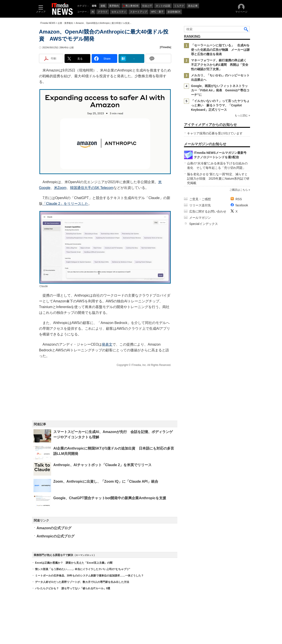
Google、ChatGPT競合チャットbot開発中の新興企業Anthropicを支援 (110, 498)
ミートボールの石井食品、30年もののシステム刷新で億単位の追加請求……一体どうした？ (89, 576)
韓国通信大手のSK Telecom (92, 188)
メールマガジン (200, 218)
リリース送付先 (200, 205)
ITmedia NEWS (48, 23)
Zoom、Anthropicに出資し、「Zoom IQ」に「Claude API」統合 (106, 481)
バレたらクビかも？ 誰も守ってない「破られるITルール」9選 (73, 588)
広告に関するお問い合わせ (208, 211)
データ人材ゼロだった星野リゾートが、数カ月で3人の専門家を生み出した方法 (82, 582)
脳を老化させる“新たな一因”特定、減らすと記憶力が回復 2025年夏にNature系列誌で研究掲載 (218, 179)
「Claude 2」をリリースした (65, 204)
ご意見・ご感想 (200, 199)
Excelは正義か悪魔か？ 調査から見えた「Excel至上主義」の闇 (74, 563)
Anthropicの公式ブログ (56, 536)
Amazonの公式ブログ (54, 528)
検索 (246, 29)
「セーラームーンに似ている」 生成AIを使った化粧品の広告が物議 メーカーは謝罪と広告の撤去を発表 (220, 50)
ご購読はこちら (239, 190)
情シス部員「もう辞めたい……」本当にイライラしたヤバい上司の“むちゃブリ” (83, 569)
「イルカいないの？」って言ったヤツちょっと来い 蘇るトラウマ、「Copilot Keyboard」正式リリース (220, 105)
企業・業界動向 (65, 23)
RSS (239, 199)
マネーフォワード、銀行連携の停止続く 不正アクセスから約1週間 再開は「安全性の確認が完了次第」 (220, 65)
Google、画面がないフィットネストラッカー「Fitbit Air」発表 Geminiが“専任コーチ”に (220, 90)
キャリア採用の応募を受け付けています (215, 133)
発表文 (107, 344)
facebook (242, 205)
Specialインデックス (204, 224)
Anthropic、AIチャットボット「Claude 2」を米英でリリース (102, 465)
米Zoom (60, 188)
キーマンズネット (85, 555)
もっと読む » (242, 115)
